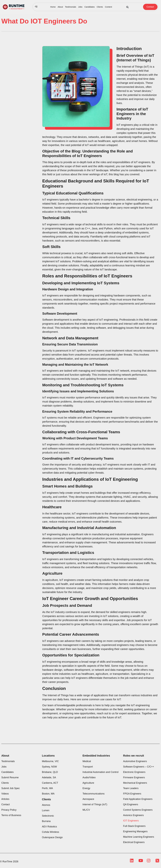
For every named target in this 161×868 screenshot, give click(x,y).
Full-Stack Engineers (134, 826)
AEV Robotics (49, 827)
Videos (5, 794)
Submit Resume (10, 777)
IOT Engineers (131, 821)
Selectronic (48, 816)
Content (108, 7)
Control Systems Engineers (138, 810)
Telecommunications (94, 794)
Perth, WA (47, 788)
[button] (128, 7)
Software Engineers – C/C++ (139, 767)
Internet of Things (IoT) (95, 804)
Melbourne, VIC (50, 761)
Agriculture (88, 783)
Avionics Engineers (133, 815)
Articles (5, 799)
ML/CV (86, 810)
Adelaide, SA (49, 777)
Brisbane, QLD (50, 772)
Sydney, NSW (49, 767)
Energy (86, 788)
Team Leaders (131, 788)
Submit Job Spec (11, 788)
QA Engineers (131, 804)
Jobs (80, 7)
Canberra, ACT (50, 783)
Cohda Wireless (51, 832)
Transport (88, 767)
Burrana (46, 821)
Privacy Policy (9, 810)
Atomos (46, 805)
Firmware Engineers (134, 777)
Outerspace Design (52, 837)
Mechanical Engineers (135, 783)
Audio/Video (89, 777)
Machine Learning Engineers (139, 837)
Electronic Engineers (134, 772)
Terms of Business (11, 815)
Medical (87, 761)
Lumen (46, 810)
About (60, 7)
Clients (100, 7)
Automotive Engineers (135, 761)
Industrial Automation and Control (101, 772)
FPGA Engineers (132, 794)
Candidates (90, 7)
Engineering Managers (135, 831)
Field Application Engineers (138, 799)
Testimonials (71, 7)
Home (53, 7)
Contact (6, 804)
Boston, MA (48, 794)
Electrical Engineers (134, 842)
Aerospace (88, 799)
